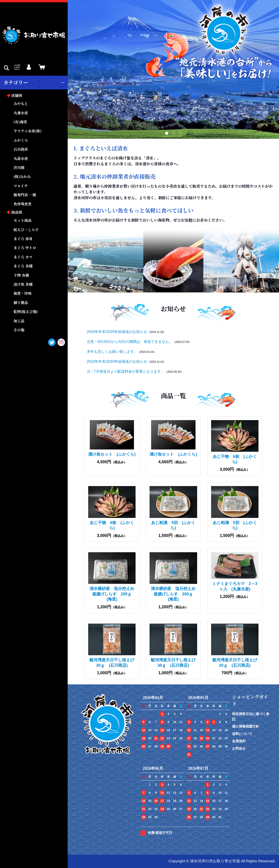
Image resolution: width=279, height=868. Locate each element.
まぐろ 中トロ (25, 248)
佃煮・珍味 (23, 293)
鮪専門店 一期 (25, 195)
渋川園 (19, 167)
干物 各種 (21, 275)
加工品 (19, 321)
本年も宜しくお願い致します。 (112, 352)
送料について (242, 734)
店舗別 (17, 95)
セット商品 (23, 220)
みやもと (21, 104)
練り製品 (21, 303)
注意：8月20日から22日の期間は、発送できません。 (130, 342)
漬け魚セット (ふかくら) (112, 454)
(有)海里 (20, 122)
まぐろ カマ (23, 257)
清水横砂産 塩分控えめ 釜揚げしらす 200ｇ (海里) (114, 594)
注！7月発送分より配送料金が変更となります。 (126, 371)
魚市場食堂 (23, 204)
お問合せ (239, 748)
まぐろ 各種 (23, 266)
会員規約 (239, 741)
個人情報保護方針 (246, 726)
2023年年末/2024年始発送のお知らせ (117, 361)
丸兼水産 (21, 113)
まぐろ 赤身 (23, 239)
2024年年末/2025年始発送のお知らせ (117, 332)
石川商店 (21, 149)
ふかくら (21, 140)
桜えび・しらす (26, 230)
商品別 (17, 212)
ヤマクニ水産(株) (28, 131)
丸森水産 (21, 158)
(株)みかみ (22, 177)
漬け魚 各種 (23, 284)
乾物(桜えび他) (26, 312)
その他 (19, 330)
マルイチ (21, 186)
